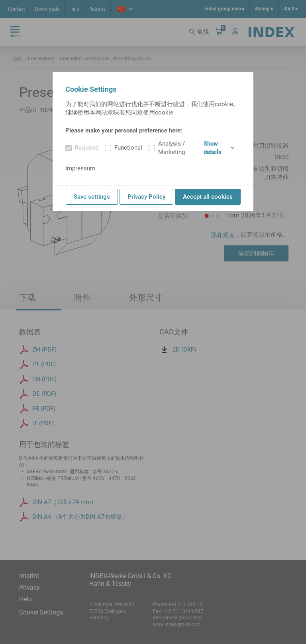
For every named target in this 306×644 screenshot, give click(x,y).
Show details (219, 148)
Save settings (92, 197)
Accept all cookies (208, 197)
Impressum (80, 168)
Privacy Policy (146, 197)
